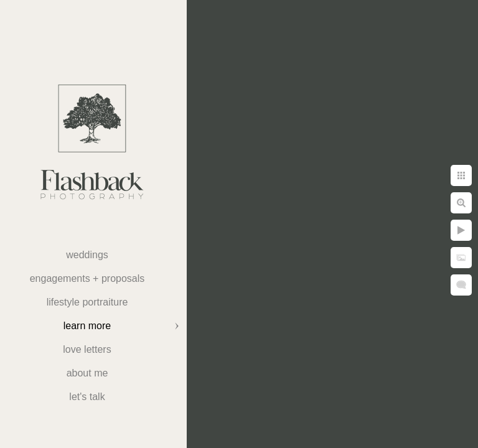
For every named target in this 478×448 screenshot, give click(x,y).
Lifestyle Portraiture (87, 302)
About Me (87, 373)
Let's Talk (87, 397)
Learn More (87, 326)
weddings (87, 255)
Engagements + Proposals (87, 278)
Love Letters (87, 349)
